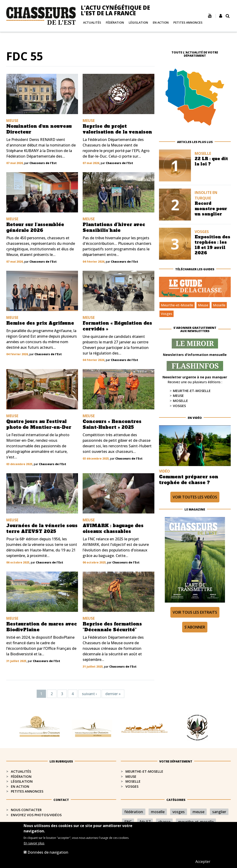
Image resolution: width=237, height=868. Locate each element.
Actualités (92, 22)
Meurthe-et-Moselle (177, 305)
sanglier (219, 812)
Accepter (203, 862)
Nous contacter (26, 810)
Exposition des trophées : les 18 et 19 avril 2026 (212, 245)
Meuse (203, 305)
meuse (198, 812)
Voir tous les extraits (195, 612)
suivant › (89, 694)
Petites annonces (188, 22)
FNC (128, 822)
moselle (158, 812)
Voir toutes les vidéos (195, 497)
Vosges (167, 314)
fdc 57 (145, 822)
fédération (134, 812)
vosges (179, 812)
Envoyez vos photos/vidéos (36, 815)
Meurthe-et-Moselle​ (144, 771)
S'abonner (195, 627)
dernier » (113, 694)
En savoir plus (34, 843)
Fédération (115, 22)
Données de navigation (48, 852)
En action (161, 22)
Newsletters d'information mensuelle (195, 355)
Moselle (219, 305)
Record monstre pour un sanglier (211, 209)
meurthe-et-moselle (196, 822)
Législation (138, 22)
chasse (164, 822)
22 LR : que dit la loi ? (211, 161)
